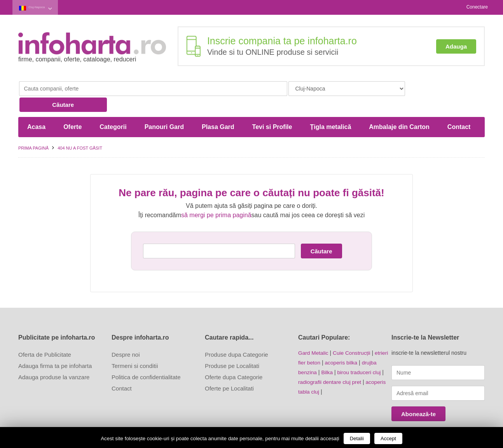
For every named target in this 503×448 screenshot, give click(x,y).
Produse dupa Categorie (237, 337)
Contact (459, 109)
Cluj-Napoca (44, 7)
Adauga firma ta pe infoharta (55, 348)
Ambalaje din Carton (399, 109)
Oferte (72, 109)
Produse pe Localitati (232, 348)
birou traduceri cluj (360, 354)
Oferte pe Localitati (229, 371)
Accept (388, 438)
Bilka (327, 354)
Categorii (113, 109)
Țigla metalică (330, 109)
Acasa (36, 109)
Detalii (357, 438)
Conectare (477, 7)
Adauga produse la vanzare (54, 360)
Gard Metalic (314, 335)
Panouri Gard (164, 109)
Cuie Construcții (353, 335)
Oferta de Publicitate (45, 337)
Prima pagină (33, 131)
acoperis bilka (342, 345)
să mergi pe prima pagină (216, 198)
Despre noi (126, 337)
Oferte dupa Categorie (234, 360)
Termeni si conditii (135, 348)
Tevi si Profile (272, 109)
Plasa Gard (218, 109)
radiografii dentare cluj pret (330, 363)
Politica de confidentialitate (146, 360)
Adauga (456, 46)
